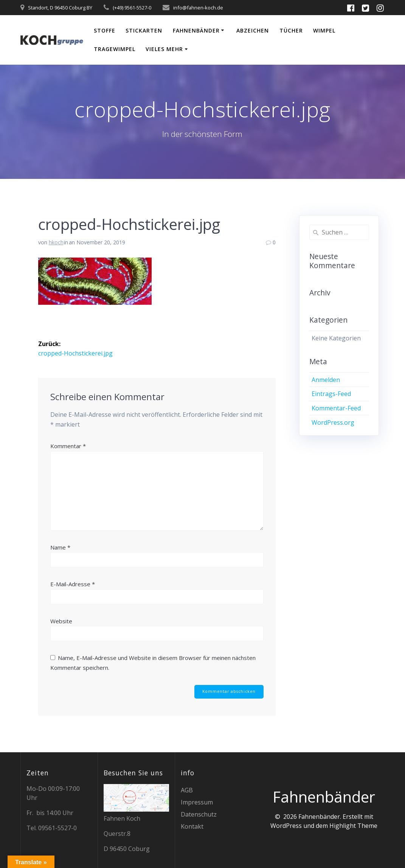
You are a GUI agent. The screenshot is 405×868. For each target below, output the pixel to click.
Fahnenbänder (196, 30)
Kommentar (68, 446)
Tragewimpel (115, 49)
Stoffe (105, 30)
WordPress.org (333, 422)
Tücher (291, 30)
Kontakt (192, 826)
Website (61, 621)
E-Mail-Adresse (73, 584)
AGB (187, 790)
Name (60, 547)
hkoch (56, 242)
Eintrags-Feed (331, 394)
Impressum (197, 802)
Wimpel (324, 30)
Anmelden (326, 380)
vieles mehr (164, 49)
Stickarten (144, 30)
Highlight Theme (353, 826)
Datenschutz (199, 814)
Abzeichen (253, 30)
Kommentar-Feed (336, 408)
